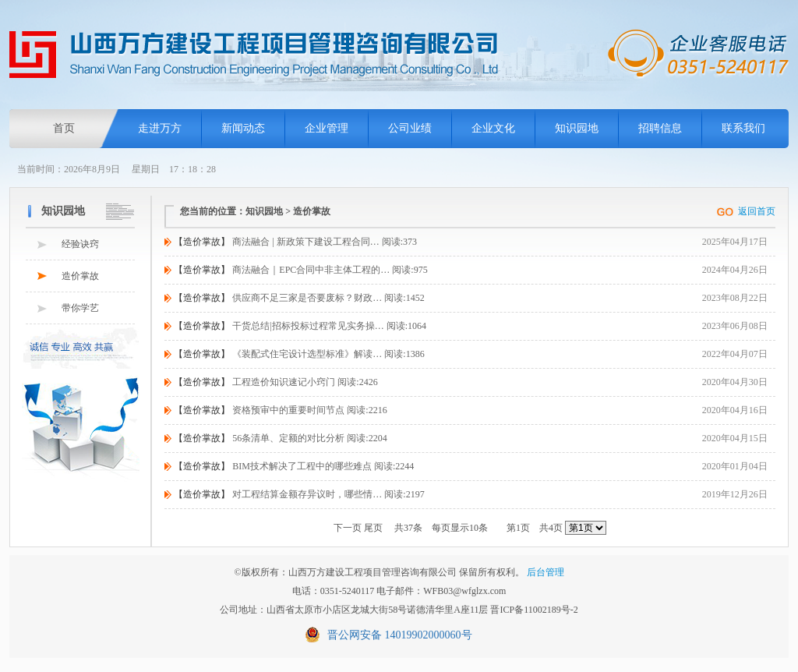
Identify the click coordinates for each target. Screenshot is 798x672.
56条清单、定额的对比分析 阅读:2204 (280, 438)
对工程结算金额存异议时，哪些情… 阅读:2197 (299, 494)
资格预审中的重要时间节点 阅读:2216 (280, 410)
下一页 (348, 528)
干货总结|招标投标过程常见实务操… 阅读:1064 (300, 326)
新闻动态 (243, 128)
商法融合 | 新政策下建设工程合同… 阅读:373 (295, 242)
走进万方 (160, 128)
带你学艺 (80, 308)
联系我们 (743, 128)
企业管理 (327, 128)
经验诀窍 (80, 244)
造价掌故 (80, 276)
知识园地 (577, 128)
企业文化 (493, 128)
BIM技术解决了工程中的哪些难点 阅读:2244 (294, 466)
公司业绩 (410, 128)
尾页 (373, 528)
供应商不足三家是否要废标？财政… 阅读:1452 (299, 298)
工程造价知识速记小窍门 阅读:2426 (275, 382)
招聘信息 (660, 128)
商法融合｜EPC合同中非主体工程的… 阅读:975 (300, 270)
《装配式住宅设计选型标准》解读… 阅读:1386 (299, 354)
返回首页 (757, 211)
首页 (64, 128)
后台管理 (546, 572)
